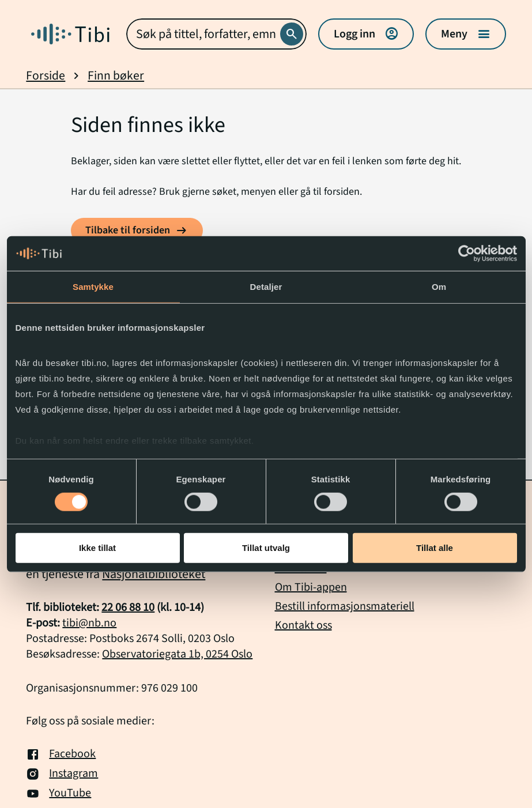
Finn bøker (116, 76)
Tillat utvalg (266, 548)
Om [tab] (439, 287)
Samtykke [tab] (93, 287)
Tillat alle (435, 548)
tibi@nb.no (89, 623)
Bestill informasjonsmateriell (345, 606)
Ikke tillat (97, 548)
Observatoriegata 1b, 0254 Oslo (177, 654)
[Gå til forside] (70, 34)
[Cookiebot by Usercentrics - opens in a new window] (467, 254)
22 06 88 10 (128, 607)
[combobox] (216, 34)
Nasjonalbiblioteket (154, 574)
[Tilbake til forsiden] (137, 231)
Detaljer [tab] (266, 287)
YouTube (59, 794)
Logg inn (366, 34)
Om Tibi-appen (311, 587)
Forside (46, 76)
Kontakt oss (303, 625)
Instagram (62, 774)
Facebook (61, 754)
